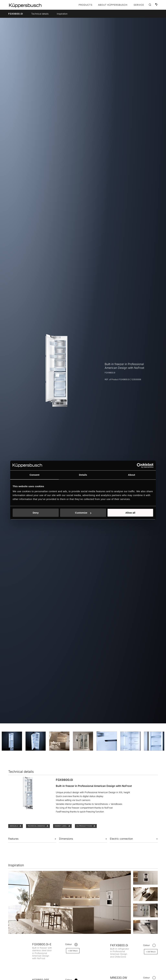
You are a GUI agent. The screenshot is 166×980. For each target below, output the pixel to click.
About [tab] (132, 475)
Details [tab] (83, 475)
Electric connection (121, 839)
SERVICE (139, 5)
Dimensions (66, 839)
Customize (83, 513)
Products (86, 5)
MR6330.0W (119, 978)
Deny (36, 513)
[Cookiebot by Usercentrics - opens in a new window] (139, 465)
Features (13, 839)
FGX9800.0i (16, 14)
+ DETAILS (73, 951)
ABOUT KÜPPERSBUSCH (113, 5)
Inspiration (62, 14)
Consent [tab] (35, 475)
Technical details (40, 14)
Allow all (130, 513)
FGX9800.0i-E (42, 944)
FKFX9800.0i (119, 945)
